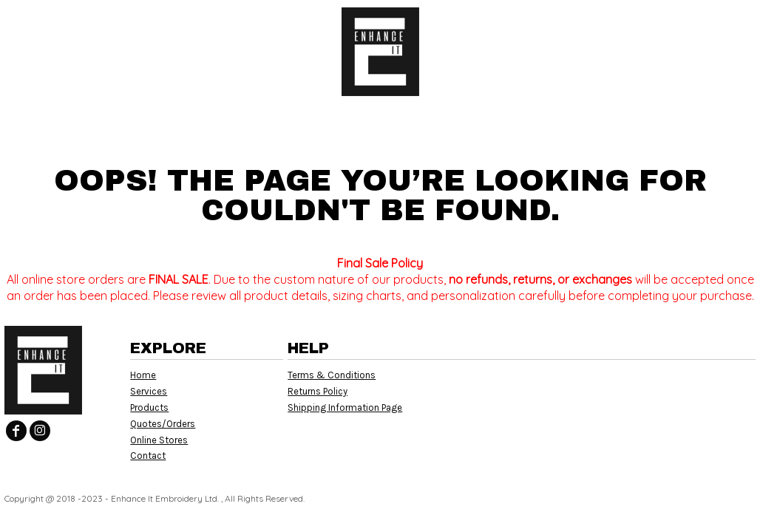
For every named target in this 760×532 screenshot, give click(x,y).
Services (149, 391)
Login (625, 22)
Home (143, 375)
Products (149, 407)
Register (690, 22)
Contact (148, 456)
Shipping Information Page (345, 407)
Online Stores (159, 440)
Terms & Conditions (332, 375)
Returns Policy (318, 391)
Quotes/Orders (163, 424)
